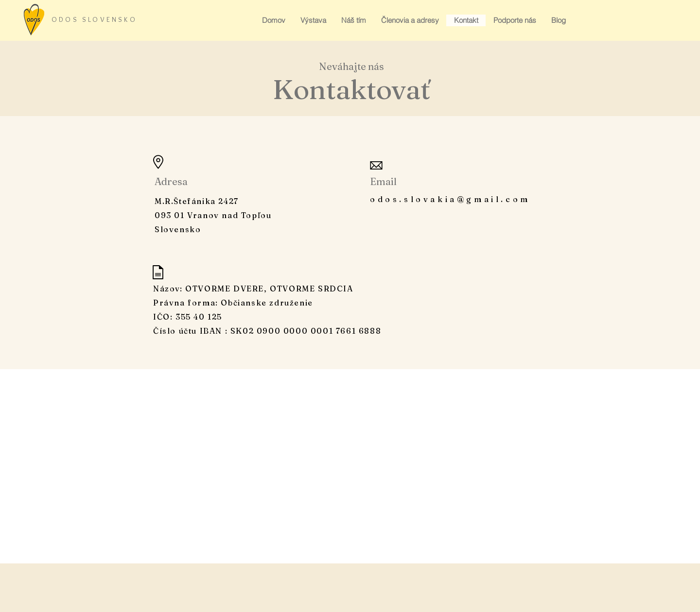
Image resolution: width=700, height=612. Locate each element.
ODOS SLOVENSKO (94, 19)
